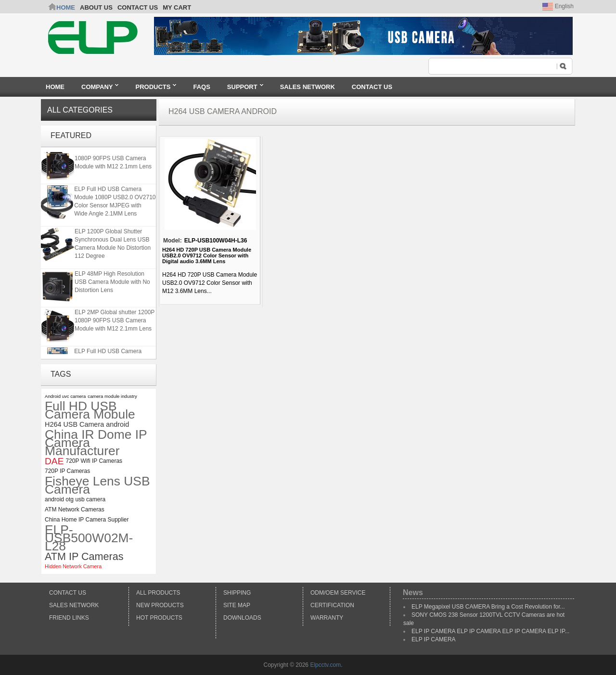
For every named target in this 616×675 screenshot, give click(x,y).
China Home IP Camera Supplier (87, 520)
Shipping (237, 593)
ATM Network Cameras (75, 509)
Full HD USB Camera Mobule (90, 410)
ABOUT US (96, 7)
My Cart (177, 7)
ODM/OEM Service (338, 593)
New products (160, 605)
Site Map (237, 605)
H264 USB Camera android (87, 424)
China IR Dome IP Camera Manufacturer (96, 443)
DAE (54, 461)
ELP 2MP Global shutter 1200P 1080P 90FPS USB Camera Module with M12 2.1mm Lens (115, 159)
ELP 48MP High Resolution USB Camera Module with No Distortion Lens (112, 283)
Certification (332, 605)
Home (66, 7)
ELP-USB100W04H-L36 (216, 241)
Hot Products (159, 618)
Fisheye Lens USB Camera (97, 485)
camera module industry (112, 396)
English (558, 6)
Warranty (327, 618)
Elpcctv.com (325, 665)
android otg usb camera (75, 499)
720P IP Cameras (67, 471)
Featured (71, 135)
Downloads (242, 618)
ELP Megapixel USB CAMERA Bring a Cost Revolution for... (488, 607)
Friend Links (69, 618)
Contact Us (68, 593)
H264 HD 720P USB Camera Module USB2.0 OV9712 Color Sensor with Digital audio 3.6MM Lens (207, 255)
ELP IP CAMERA (434, 639)
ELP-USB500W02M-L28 (89, 538)
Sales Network (74, 605)
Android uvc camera (65, 396)
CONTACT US (138, 7)
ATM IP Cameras (84, 556)
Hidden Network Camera (73, 566)
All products (158, 593)
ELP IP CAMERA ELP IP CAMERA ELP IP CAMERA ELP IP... (490, 631)
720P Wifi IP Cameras (94, 461)
